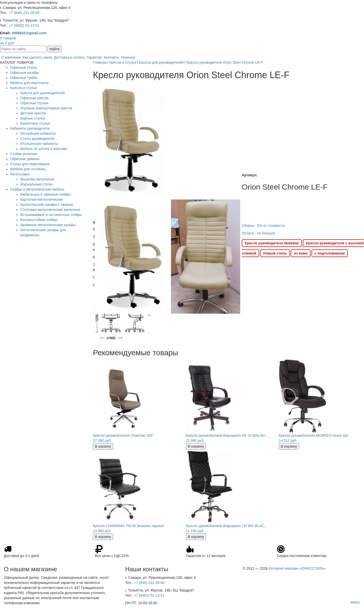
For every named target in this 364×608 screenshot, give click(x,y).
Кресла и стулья (24, 88)
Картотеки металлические (42, 199)
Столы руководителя (37, 139)
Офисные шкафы (25, 73)
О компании (11, 57)
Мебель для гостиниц (28, 169)
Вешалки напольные (37, 179)
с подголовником (330, 253)
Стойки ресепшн (24, 154)
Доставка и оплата (69, 57)
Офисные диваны (25, 159)
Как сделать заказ (37, 57)
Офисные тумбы (24, 78)
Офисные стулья (34, 103)
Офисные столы (24, 67)
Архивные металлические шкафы (48, 225)
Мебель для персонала (29, 83)
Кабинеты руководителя (30, 128)
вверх (355, 602)
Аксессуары (20, 174)
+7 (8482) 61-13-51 (24, 25)
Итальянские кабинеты (39, 144)
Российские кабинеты (38, 133)
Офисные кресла (34, 98)
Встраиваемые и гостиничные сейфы (51, 215)
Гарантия (94, 57)
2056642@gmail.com (29, 33)
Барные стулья (33, 118)
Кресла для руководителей (42, 93)
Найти (55, 49)
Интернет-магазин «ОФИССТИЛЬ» (297, 568)
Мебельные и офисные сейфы (46, 194)
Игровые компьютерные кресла (46, 108)
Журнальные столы (36, 184)
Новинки (128, 57)
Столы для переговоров (30, 164)
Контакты (111, 57)
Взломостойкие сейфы (39, 220)
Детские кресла (33, 113)
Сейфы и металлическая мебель (37, 189)
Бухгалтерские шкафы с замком (47, 205)
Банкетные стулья (35, 123)
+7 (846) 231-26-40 (24, 13)
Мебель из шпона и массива (44, 149)
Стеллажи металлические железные (50, 210)
